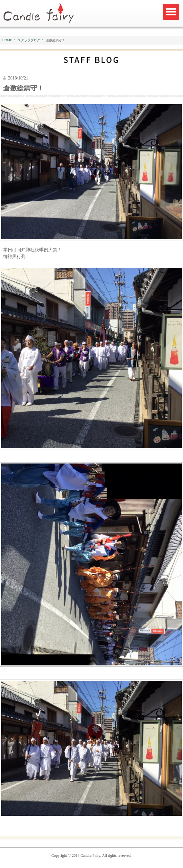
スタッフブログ (29, 40)
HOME (7, 40)
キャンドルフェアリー (41, 13)
